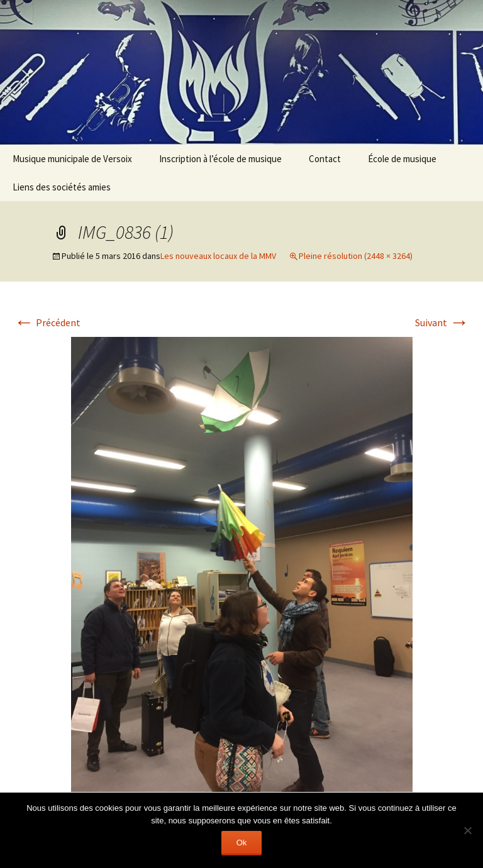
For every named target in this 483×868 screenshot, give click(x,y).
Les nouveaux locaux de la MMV (218, 256)
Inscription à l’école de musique (220, 159)
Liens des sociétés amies (62, 187)
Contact (325, 159)
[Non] (467, 830)
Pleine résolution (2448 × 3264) (356, 256)
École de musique (402, 159)
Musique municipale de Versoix (72, 159)
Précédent (47, 322)
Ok (242, 843)
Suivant (442, 322)
